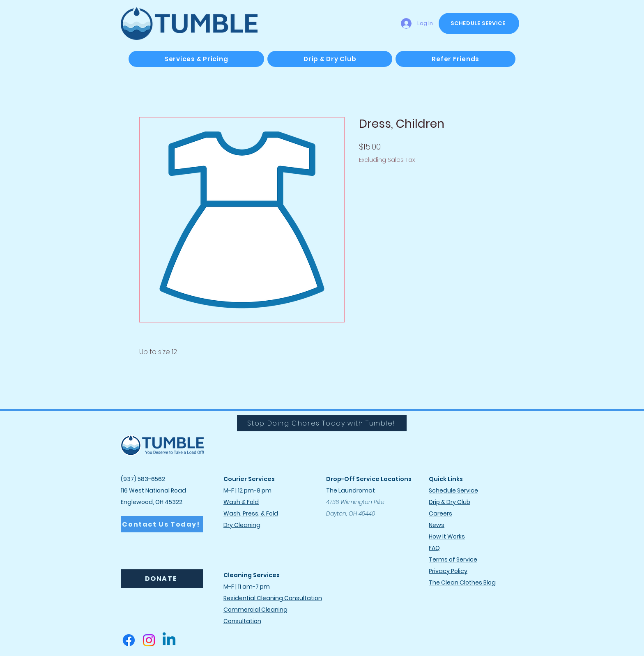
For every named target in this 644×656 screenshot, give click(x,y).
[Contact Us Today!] (162, 524)
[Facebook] (129, 640)
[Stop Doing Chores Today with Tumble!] (322, 423)
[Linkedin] (169, 640)
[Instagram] (149, 640)
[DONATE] (162, 579)
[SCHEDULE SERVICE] (479, 23)
